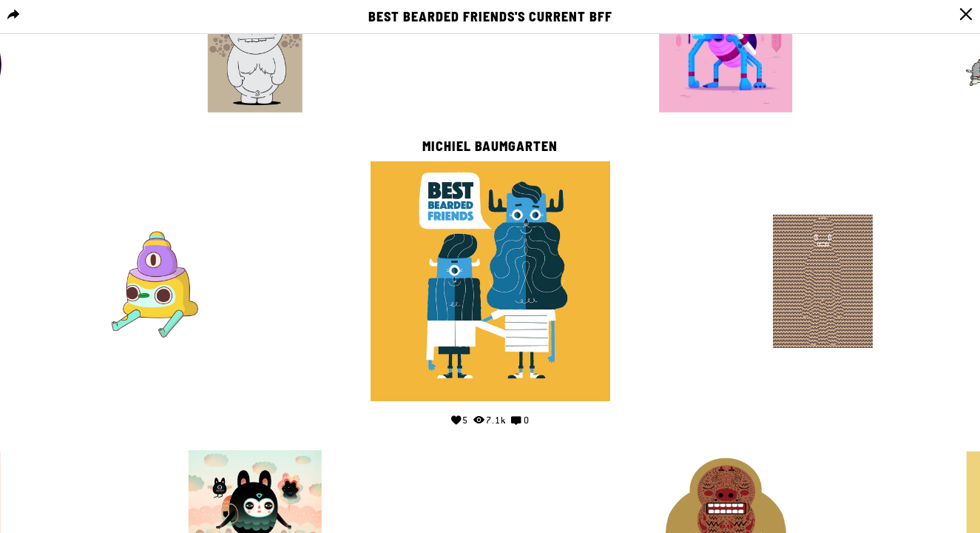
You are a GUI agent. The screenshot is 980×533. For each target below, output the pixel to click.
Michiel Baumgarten (490, 147)
